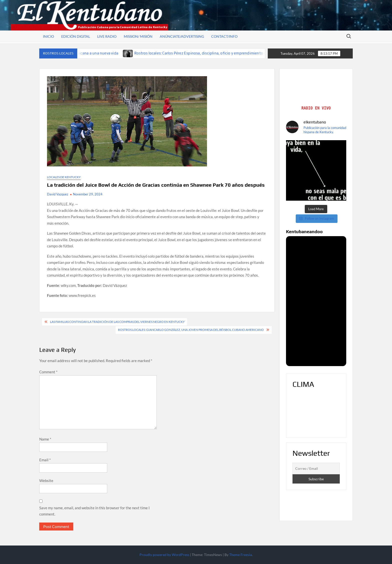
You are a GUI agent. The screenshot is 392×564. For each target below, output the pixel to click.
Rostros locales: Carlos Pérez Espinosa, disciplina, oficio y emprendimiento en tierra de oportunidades (227, 53)
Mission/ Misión (138, 36)
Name (45, 439)
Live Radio (107, 36)
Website (46, 481)
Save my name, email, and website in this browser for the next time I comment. (94, 511)
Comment (48, 372)
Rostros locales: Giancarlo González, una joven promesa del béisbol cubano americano (191, 330)
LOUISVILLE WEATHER (316, 413)
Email (45, 460)
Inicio (48, 36)
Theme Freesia (240, 555)
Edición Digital (76, 36)
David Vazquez (58, 194)
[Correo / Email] (316, 469)
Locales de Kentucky (64, 177)
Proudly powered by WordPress (164, 555)
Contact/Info (224, 36)
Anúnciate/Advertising (182, 36)
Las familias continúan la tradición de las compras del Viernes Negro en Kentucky (117, 322)
